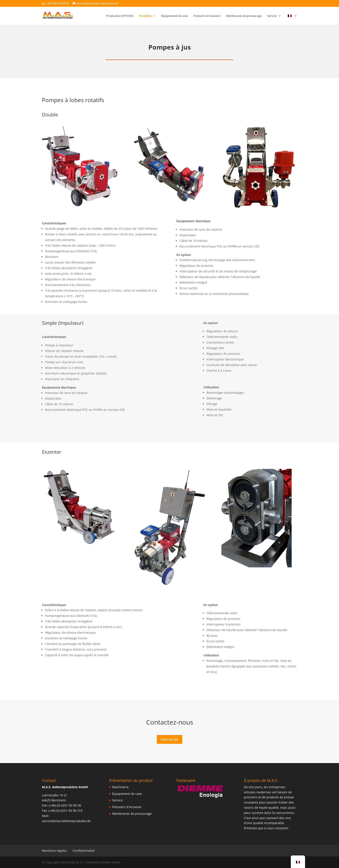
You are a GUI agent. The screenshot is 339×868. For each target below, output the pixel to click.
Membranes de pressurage (244, 16)
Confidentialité (84, 851)
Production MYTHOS (120, 16)
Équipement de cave (175, 16)
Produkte (145, 16)
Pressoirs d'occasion (207, 16)
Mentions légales (54, 851)
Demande (169, 739)
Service (272, 16)
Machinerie (120, 787)
